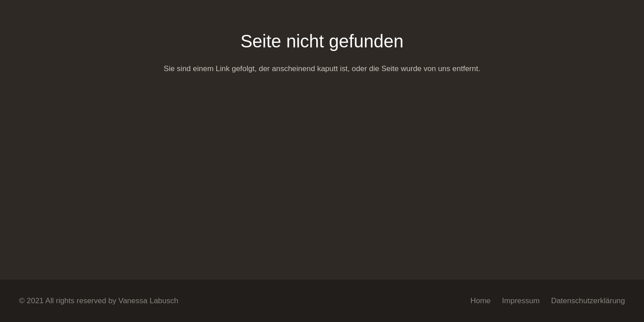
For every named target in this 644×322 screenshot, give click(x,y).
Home (481, 301)
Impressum (521, 301)
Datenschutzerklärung (588, 301)
